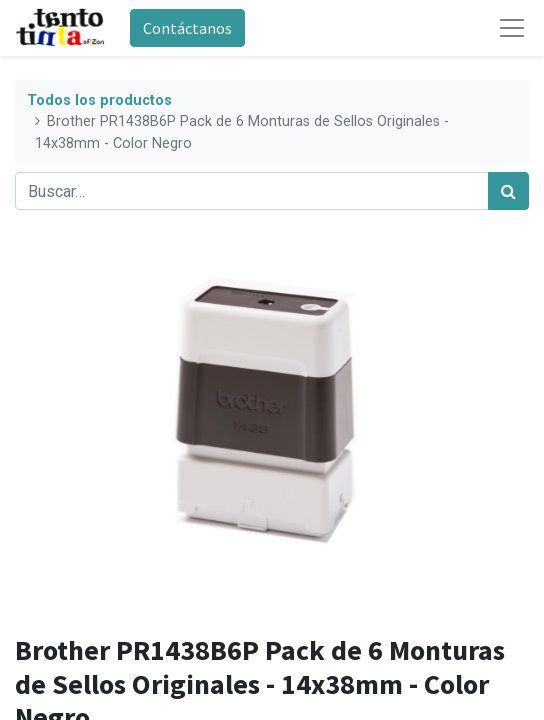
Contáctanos (187, 28)
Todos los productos (99, 100)
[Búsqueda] (508, 191)
